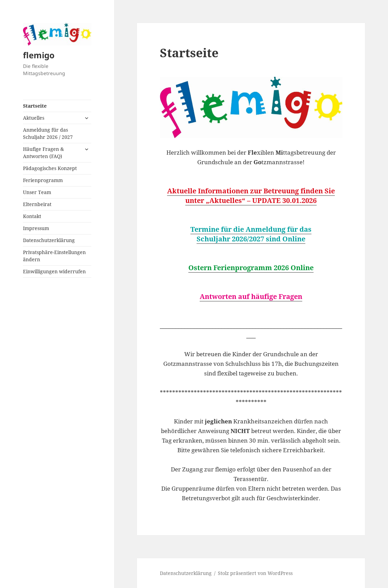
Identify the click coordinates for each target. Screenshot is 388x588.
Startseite (35, 106)
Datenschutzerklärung (49, 240)
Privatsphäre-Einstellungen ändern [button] (54, 256)
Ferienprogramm (43, 180)
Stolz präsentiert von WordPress (255, 573)
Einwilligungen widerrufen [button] (54, 271)
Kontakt (32, 216)
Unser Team (37, 192)
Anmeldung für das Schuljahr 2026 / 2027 (48, 133)
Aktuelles (34, 118)
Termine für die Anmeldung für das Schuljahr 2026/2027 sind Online (251, 234)
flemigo (39, 55)
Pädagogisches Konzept (50, 168)
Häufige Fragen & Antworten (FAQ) (43, 153)
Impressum (36, 228)
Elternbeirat (37, 204)
